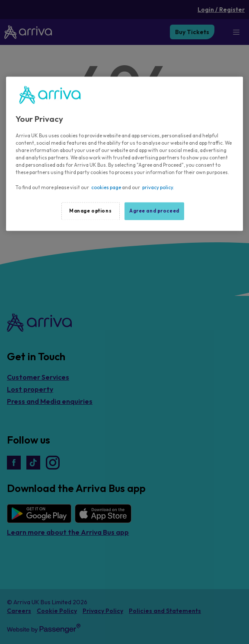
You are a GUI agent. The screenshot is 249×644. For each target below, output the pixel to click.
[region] (124, 154)
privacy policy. (158, 187)
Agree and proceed (154, 211)
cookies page (106, 187)
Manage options (90, 211)
